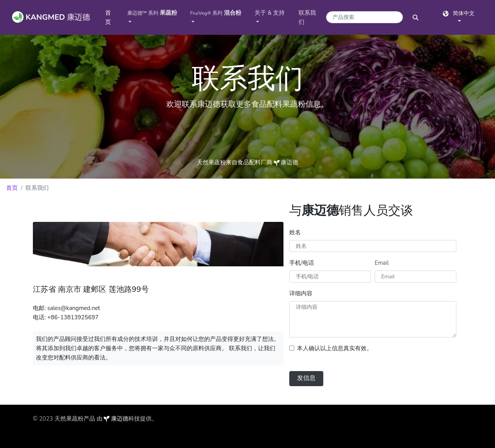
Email (382, 263)
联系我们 (307, 17)
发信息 (306, 378)
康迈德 (120, 419)
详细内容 (301, 293)
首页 (113, 17)
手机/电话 (302, 263)
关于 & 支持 (270, 13)
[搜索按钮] (416, 17)
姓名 (295, 232)
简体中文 (459, 13)
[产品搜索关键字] (364, 17)
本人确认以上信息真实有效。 (335, 348)
